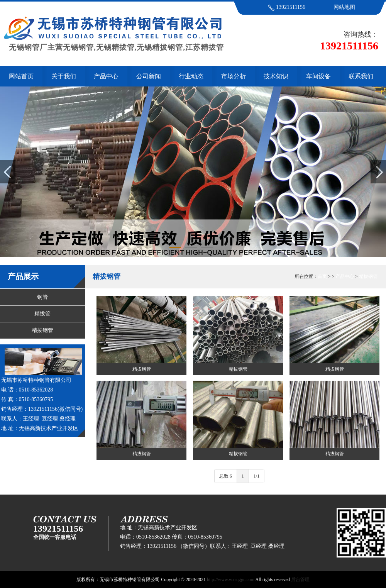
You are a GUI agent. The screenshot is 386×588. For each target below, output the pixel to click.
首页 (322, 276)
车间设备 (318, 76)
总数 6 (226, 476)
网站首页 (21, 76)
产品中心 (106, 76)
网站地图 (344, 7)
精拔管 (42, 314)
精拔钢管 (42, 330)
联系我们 (361, 76)
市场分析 (234, 76)
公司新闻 (149, 76)
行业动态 (191, 76)
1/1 (256, 476)
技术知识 (276, 76)
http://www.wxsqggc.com (231, 580)
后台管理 (300, 580)
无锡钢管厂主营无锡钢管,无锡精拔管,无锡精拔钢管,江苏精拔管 (112, 43)
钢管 (42, 297)
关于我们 (64, 76)
